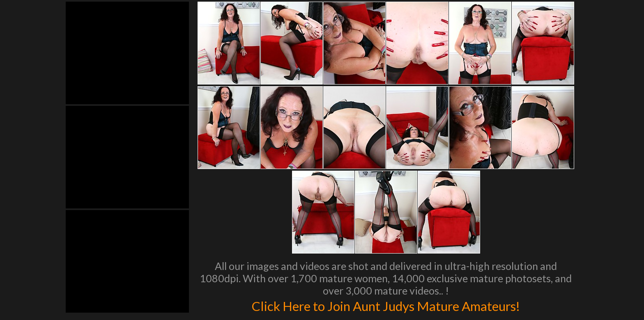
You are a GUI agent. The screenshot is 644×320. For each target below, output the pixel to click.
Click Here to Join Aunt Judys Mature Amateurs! (386, 305)
